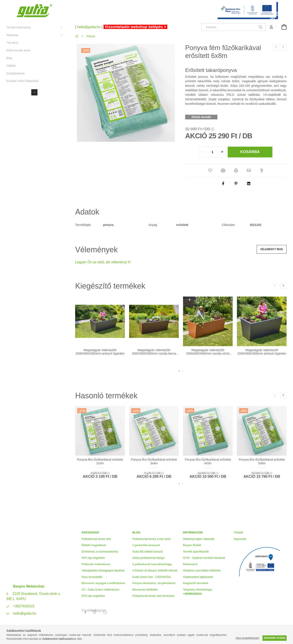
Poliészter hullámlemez (96, 564)
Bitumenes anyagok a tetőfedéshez (103, 583)
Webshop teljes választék (199, 539)
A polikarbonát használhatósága (152, 564)
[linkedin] (249, 184)
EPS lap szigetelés (93, 596)
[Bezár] (283, 4)
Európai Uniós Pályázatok (22, 81)
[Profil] (271, 27)
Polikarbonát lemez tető (96, 539)
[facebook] (223, 184)
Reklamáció (190, 564)
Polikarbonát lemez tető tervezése (153, 596)
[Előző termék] (276, 47)
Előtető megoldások (94, 545)
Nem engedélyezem (248, 638)
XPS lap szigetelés (93, 558)
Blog (9, 58)
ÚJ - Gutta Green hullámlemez (101, 590)
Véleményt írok (272, 249)
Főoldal (238, 532)
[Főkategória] (77, 36)
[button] (210, 171)
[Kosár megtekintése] (282, 27)
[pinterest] (236, 184)
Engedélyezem (275, 638)
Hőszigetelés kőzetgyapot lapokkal (103, 570)
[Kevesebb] (34, 92)
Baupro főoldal (192, 545)
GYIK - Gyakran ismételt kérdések (204, 558)
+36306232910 (192, 594)
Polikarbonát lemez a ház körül (151, 539)
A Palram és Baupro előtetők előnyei (155, 570)
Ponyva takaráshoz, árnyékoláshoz (154, 583)
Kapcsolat (240, 539)
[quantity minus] (203, 152)
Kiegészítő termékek (196, 583)
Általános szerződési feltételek (202, 570)
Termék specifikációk (196, 552)
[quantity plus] (222, 152)
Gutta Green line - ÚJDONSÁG (152, 577)
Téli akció (12, 43)
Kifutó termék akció (18, 50)
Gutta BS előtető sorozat (148, 552)
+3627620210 (24, 606)
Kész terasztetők (92, 577)
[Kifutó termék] (202, 117)
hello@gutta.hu (25, 613)
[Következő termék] (283, 47)
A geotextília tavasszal (146, 545)
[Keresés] (234, 27)
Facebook (85, 611)
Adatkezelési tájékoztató (198, 577)
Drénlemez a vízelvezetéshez (100, 552)
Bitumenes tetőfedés (145, 590)
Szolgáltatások (16, 73)
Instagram (95, 611)
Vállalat (11, 66)
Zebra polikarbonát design (148, 558)
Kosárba (250, 152)
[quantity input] (212, 152)
